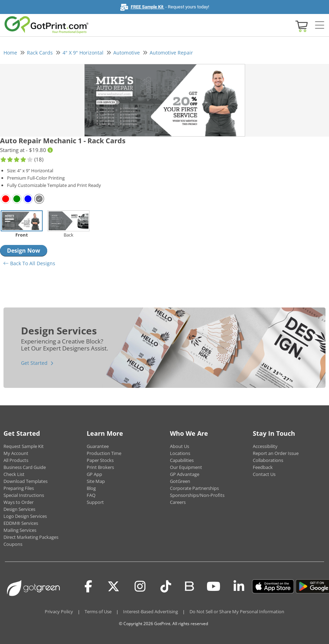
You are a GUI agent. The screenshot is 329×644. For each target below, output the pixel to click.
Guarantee (98, 446)
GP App (94, 474)
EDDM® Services (21, 523)
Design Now (24, 251)
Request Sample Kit (24, 446)
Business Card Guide (25, 467)
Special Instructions (24, 495)
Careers (178, 502)
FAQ (91, 495)
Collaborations (268, 460)
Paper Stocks (100, 460)
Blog (91, 488)
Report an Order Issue (276, 453)
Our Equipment (186, 467)
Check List (14, 474)
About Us (180, 446)
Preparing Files (19, 488)
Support (95, 502)
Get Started (34, 363)
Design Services (19, 509)
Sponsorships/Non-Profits (197, 495)
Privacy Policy (59, 612)
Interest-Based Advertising (151, 612)
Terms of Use (98, 612)
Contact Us (264, 474)
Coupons (13, 544)
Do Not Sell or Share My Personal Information (237, 612)
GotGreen (180, 481)
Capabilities (182, 460)
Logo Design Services (25, 516)
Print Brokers (100, 467)
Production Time (104, 453)
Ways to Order (19, 502)
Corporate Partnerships (194, 488)
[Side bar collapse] (320, 26)
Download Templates (26, 481)
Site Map (96, 481)
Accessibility (265, 446)
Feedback (263, 467)
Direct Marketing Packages (31, 537)
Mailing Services (20, 530)
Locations (180, 453)
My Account (16, 453)
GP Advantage (185, 474)
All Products (16, 460)
